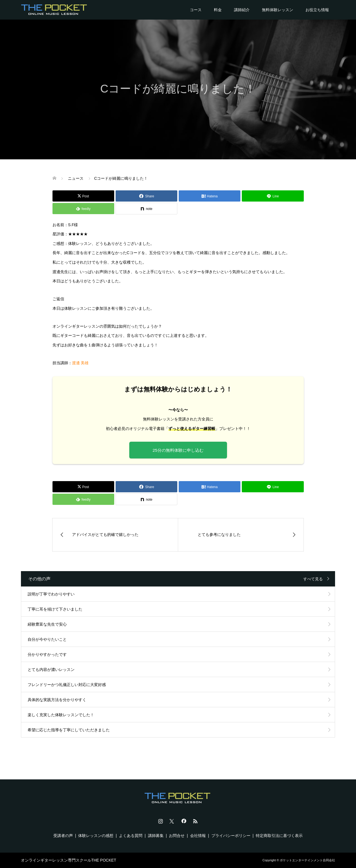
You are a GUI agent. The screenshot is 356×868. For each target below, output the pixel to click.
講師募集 (156, 836)
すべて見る (313, 579)
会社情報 (198, 836)
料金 (218, 10)
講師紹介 (242, 10)
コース (196, 10)
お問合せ (177, 836)
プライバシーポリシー (231, 836)
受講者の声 (63, 836)
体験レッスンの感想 (96, 836)
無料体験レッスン (278, 10)
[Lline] (273, 196)
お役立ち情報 (317, 10)
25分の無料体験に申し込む (178, 450)
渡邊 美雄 (80, 363)
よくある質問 (131, 836)
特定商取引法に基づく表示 (279, 836)
